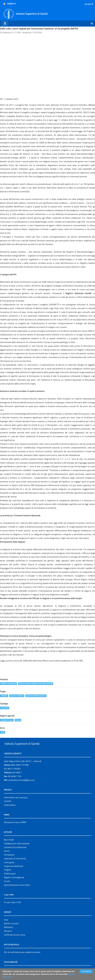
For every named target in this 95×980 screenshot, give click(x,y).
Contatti (8, 788)
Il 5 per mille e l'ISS (12, 889)
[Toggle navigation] (5, 24)
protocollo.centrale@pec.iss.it (22, 767)
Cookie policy (10, 792)
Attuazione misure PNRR (15, 809)
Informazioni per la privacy (16, 784)
